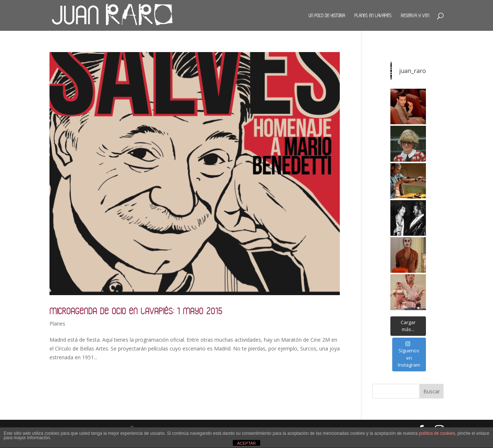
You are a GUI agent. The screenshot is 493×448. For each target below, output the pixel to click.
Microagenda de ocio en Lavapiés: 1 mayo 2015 (136, 311)
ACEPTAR (247, 443)
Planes (57, 324)
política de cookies (437, 433)
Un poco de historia (327, 15)
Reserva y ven (415, 15)
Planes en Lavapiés (373, 15)
